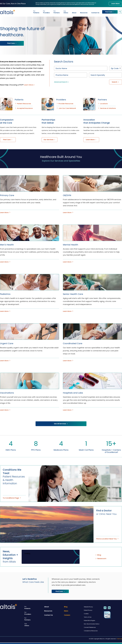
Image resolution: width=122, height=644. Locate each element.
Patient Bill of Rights (89, 621)
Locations (103, 104)
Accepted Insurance (24, 108)
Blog (98, 555)
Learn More (115, 4)
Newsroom (101, 559)
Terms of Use (88, 617)
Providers (46, 12)
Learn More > (29, 85)
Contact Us (95, 13)
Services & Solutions (107, 108)
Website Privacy (88, 607)
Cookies (86, 614)
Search (116, 82)
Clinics (66, 12)
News (66, 611)
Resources (84, 13)
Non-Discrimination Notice (92, 624)
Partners (57, 12)
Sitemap (120, 639)
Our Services (50, 140)
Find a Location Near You (108, 539)
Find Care (110, 12)
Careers (67, 615)
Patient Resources (23, 104)
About (74, 13)
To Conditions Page (12, 498)
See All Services (61, 424)
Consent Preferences (90, 627)
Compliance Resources (91, 631)
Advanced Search (62, 82)
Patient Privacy (88, 610)
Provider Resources (65, 104)
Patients (36, 12)
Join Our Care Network (66, 108)
